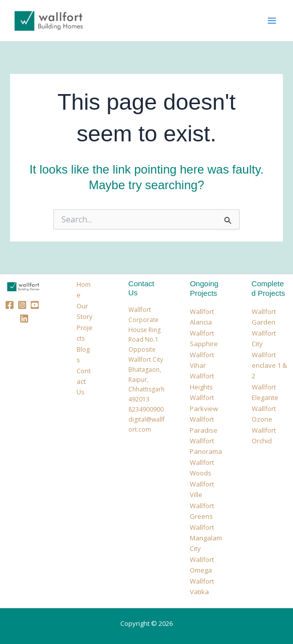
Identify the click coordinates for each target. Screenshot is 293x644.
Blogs (83, 354)
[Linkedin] (24, 318)
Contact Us (84, 382)
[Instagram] (22, 305)
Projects (85, 333)
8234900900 (146, 409)
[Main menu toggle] (272, 21)
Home (84, 290)
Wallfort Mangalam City (206, 538)
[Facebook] (10, 305)
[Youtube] (35, 305)
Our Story (85, 311)
